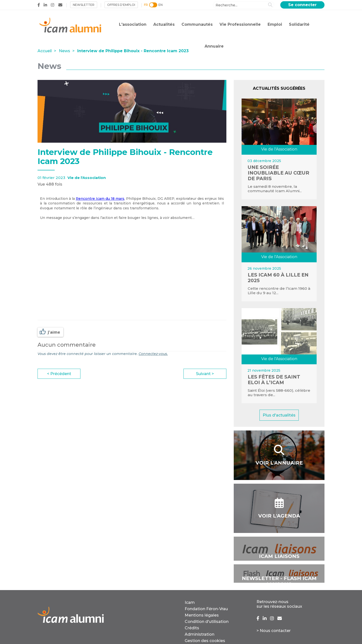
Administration (200, 634)
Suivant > (205, 374)
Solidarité (299, 24)
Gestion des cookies (205, 641)
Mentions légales (202, 615)
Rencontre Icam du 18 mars (100, 199)
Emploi (275, 24)
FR (146, 5)
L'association (133, 24)
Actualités (164, 24)
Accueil (45, 51)
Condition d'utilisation (207, 622)
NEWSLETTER (84, 5)
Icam (190, 602)
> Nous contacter (274, 631)
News (65, 51)
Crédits (192, 628)
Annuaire (214, 46)
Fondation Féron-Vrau (206, 609)
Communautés (197, 24)
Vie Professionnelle (240, 24)
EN (161, 5)
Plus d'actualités (279, 415)
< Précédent (59, 374)
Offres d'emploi (121, 5)
